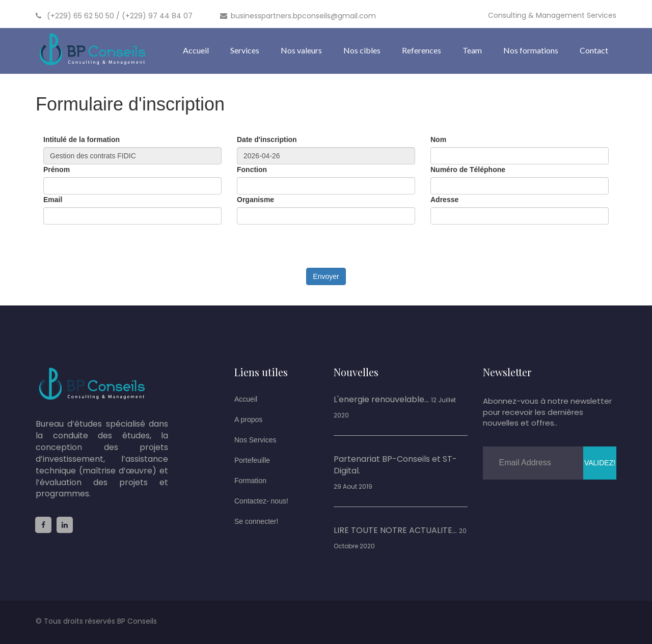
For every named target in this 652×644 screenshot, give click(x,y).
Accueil (196, 50)
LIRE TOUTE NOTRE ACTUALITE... (395, 530)
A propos (248, 419)
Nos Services (255, 440)
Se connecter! (256, 521)
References (422, 50)
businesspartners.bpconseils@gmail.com (298, 16)
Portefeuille (252, 460)
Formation (250, 481)
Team (472, 50)
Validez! (600, 463)
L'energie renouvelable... (381, 400)
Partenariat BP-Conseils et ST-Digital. (395, 465)
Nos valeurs (301, 50)
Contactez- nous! (261, 501)
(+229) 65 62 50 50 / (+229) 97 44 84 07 (114, 16)
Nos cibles (362, 50)
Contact (594, 50)
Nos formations (531, 50)
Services (245, 50)
